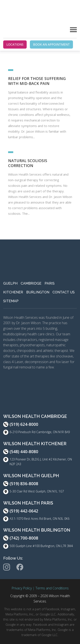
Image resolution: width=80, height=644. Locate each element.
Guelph (10, 283)
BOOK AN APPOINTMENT (51, 44)
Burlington (38, 292)
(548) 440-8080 (24, 452)
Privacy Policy (22, 588)
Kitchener (13, 292)
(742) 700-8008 (24, 538)
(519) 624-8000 (24, 424)
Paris (50, 283)
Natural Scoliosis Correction (28, 163)
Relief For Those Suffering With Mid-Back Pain (37, 81)
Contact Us (64, 292)
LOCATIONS (15, 44)
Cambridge (31, 283)
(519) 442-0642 (24, 511)
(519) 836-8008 (24, 484)
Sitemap (11, 301)
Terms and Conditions (52, 588)
